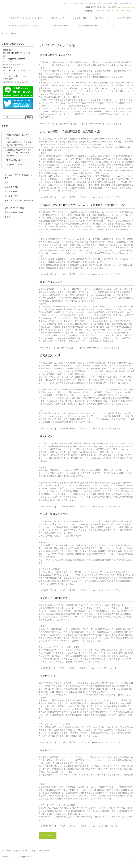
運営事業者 (6, 851)
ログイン (131, 861)
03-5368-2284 (101, 11)
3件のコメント (110, 668)
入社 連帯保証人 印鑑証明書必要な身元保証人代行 (70, 132)
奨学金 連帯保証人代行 (54, 514)
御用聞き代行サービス (60, 26)
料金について (58, 18)
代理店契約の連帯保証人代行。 (58, 55)
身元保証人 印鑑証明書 (54, 598)
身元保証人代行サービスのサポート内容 (26, 18)
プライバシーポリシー (39, 851)
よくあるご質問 (79, 18)
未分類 (73, 124)
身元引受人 (46, 436)
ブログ (111, 26)
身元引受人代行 (124, 18)
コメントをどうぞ (114, 124)
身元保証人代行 (102, 18)
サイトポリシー (20, 851)
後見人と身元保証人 (51, 282)
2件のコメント (111, 826)
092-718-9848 (102, 7)
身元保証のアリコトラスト (18, 11)
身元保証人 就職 (50, 355)
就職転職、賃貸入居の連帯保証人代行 (25, 26)
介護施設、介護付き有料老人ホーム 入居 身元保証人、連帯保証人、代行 (83, 205)
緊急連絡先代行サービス (89, 26)
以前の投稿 (48, 835)
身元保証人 (46, 750)
